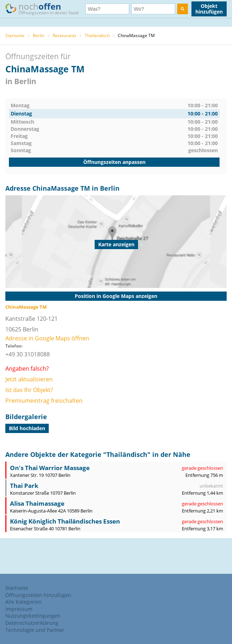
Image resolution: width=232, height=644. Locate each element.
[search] (183, 9)
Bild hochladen (27, 428)
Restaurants (65, 35)
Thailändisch (97, 35)
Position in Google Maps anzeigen (116, 296)
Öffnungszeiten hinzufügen (38, 595)
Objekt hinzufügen (209, 9)
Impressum (19, 609)
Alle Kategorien (23, 602)
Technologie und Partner (35, 630)
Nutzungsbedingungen (33, 616)
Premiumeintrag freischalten (44, 401)
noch (45, 8)
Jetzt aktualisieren (29, 379)
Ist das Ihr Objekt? (29, 390)
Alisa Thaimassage (37, 503)
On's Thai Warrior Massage (50, 468)
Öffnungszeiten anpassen (114, 162)
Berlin (39, 35)
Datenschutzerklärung (32, 623)
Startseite (15, 35)
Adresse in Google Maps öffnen (47, 338)
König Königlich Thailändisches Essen (65, 521)
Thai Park (24, 486)
